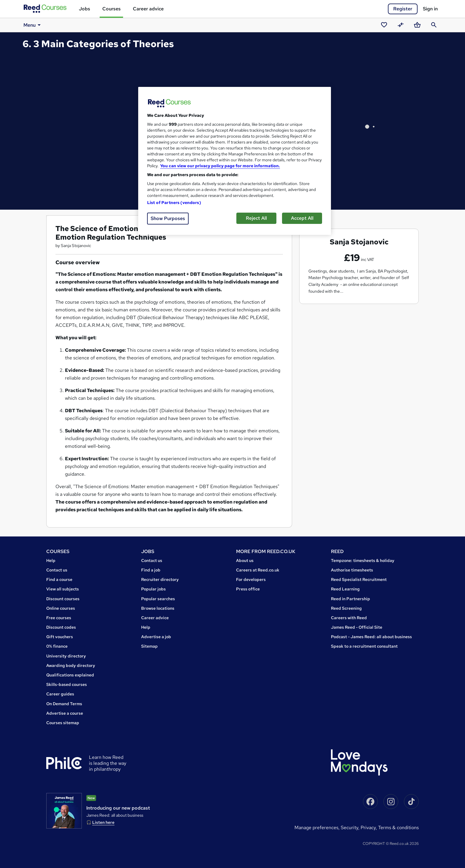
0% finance (57, 646)
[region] (235, 161)
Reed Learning (345, 589)
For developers (251, 579)
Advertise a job (156, 637)
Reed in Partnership (351, 599)
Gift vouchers (60, 637)
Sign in (430, 9)
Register (403, 9)
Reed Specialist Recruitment (359, 579)
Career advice (148, 9)
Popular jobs (153, 589)
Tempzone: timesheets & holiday (363, 560)
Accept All (302, 218)
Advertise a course (65, 713)
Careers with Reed (349, 618)
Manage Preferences (316, 828)
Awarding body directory (71, 665)
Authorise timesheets (352, 570)
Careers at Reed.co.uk (258, 570)
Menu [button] (33, 25)
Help (51, 560)
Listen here (103, 822)
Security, (351, 828)
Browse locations (158, 608)
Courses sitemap (63, 723)
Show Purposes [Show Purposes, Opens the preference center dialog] (168, 218)
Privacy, (369, 828)
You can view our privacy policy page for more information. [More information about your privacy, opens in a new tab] (220, 166)
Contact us (57, 570)
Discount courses (63, 599)
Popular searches (158, 599)
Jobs (85, 9)
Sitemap (149, 646)
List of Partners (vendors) (174, 203)
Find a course (59, 579)
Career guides (60, 694)
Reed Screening (346, 608)
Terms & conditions (398, 828)
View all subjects (63, 589)
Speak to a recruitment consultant (364, 646)
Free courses (59, 618)
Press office (248, 589)
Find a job (151, 570)
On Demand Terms (64, 704)
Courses (112, 9)
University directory (66, 656)
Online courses (61, 608)
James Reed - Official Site (357, 627)
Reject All (256, 218)
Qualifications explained (70, 675)
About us (245, 560)
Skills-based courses (67, 684)
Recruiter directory (160, 579)
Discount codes (61, 627)
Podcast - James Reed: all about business (371, 637)
